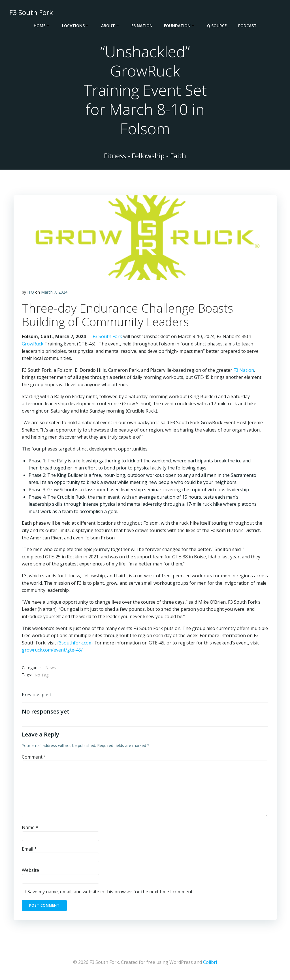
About (111, 26)
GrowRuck (33, 345)
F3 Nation (142, 26)
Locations (76, 26)
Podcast (247, 26)
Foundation (180, 26)
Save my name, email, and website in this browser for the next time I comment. (110, 893)
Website (30, 871)
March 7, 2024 (54, 293)
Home (42, 26)
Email (29, 850)
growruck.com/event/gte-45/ (52, 651)
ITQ (31, 293)
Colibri (210, 963)
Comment (34, 758)
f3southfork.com (75, 644)
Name (30, 829)
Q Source (217, 26)
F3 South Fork (107, 337)
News (51, 668)
